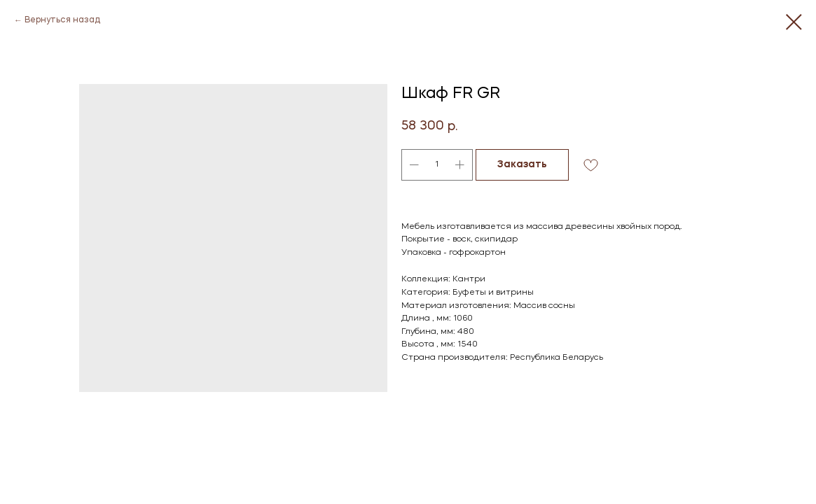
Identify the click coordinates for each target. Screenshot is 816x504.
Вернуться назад (62, 20)
